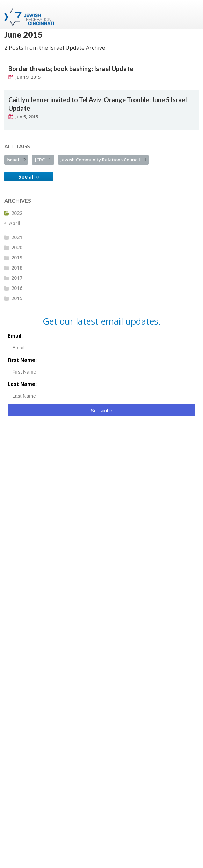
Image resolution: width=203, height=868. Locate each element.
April (15, 223)
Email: (15, 336)
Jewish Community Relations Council (103, 160)
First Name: (22, 360)
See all (29, 176)
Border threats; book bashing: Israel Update (71, 69)
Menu (191, 15)
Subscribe (101, 411)
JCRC (43, 160)
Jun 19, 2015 (28, 77)
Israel (16, 160)
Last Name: (22, 384)
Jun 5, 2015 (27, 117)
